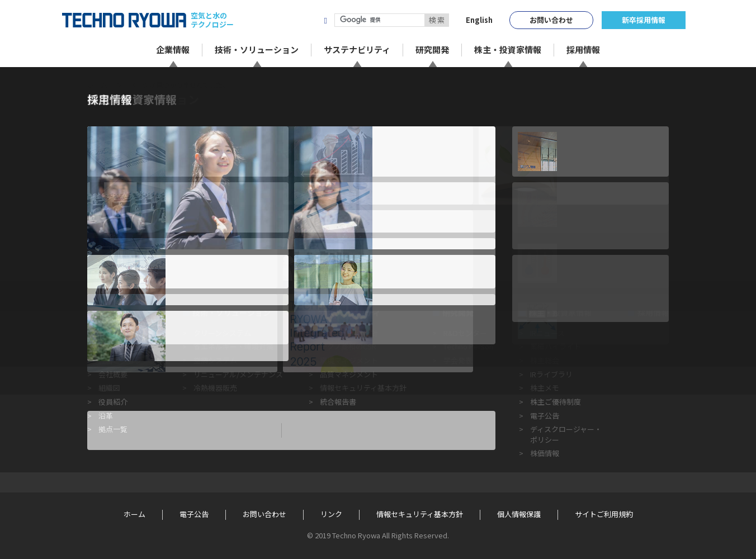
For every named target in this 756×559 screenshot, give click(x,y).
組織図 (109, 388)
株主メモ (545, 388)
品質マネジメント (349, 374)
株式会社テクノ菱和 (273, 20)
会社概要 (113, 374)
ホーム (97, 85)
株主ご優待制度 (556, 402)
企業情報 (113, 312)
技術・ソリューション (231, 312)
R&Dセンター (465, 333)
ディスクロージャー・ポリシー (566, 434)
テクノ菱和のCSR (348, 346)
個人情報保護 (519, 514)
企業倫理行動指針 (349, 333)
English (479, 20)
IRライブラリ (551, 374)
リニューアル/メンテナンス (238, 374)
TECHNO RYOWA (124, 20)
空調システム (215, 360)
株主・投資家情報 (560, 312)
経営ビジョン (120, 360)
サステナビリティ (350, 312)
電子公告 (545, 416)
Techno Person (468, 346)
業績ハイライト (556, 346)
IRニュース (547, 333)
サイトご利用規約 (604, 514)
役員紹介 (113, 402)
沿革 (106, 416)
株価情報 (545, 453)
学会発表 (458, 360)
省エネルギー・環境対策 (233, 346)
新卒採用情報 (644, 20)
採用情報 (653, 312)
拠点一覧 (113, 429)
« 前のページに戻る (121, 262)
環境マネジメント (349, 360)
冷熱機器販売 (215, 388)
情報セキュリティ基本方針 (363, 388)
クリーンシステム (222, 333)
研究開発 (458, 312)
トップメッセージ (127, 333)
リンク (331, 514)
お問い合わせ (551, 20)
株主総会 (545, 360)
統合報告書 (338, 402)
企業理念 (113, 346)
